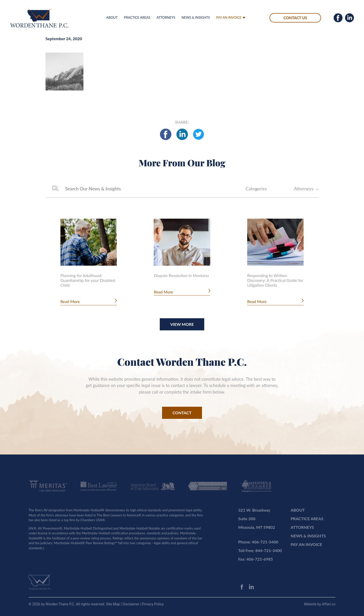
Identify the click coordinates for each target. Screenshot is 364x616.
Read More (70, 301)
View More (182, 324)
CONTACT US (295, 18)
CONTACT (182, 413)
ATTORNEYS (166, 17)
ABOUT (112, 17)
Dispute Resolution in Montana (181, 275)
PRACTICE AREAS (137, 17)
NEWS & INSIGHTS (196, 17)
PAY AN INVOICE (229, 17)
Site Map (113, 604)
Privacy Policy (153, 604)
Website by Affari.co (320, 604)
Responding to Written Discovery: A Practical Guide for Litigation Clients (275, 280)
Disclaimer (131, 604)
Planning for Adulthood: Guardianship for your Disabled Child (88, 280)
